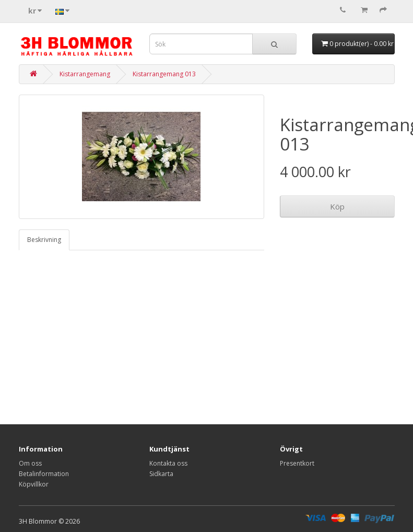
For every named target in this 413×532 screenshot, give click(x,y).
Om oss (30, 463)
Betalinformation (44, 474)
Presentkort (297, 463)
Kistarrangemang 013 (164, 74)
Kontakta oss (168, 463)
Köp (337, 206)
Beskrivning (44, 240)
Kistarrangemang (85, 74)
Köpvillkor (34, 484)
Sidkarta (161, 474)
